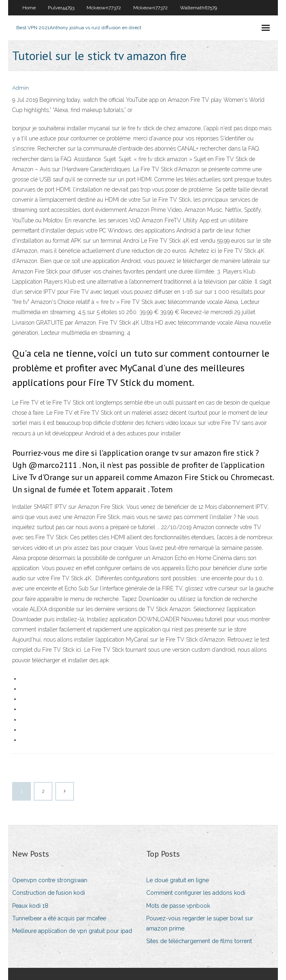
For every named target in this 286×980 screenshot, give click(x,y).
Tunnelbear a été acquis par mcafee (59, 918)
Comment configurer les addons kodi (196, 893)
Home (29, 8)
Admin (21, 88)
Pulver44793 (61, 8)
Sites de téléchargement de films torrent (199, 941)
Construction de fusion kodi (49, 893)
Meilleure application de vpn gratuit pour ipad (72, 931)
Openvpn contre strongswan (50, 880)
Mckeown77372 (104, 8)
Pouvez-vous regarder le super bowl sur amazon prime (200, 923)
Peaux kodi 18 (30, 906)
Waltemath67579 (198, 8)
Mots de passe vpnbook (178, 906)
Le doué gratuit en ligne (178, 880)
